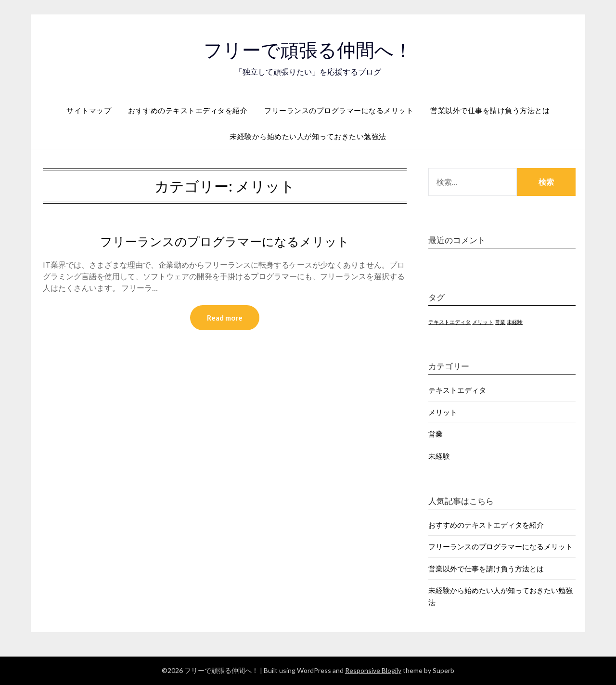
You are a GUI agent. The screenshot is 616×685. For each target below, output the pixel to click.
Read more (225, 318)
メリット (443, 412)
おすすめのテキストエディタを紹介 (188, 110)
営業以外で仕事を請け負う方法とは (490, 110)
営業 (436, 434)
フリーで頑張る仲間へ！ (308, 49)
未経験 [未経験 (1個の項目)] (515, 322)
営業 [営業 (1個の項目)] (500, 322)
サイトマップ (89, 110)
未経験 (439, 456)
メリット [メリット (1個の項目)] (483, 322)
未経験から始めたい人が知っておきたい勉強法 (308, 136)
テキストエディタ (457, 390)
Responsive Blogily (373, 670)
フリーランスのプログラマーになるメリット (339, 110)
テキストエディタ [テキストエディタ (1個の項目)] (449, 322)
